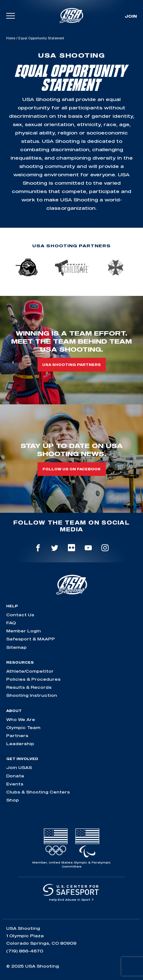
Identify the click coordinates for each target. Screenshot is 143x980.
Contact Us (20, 615)
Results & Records (29, 687)
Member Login (24, 631)
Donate (15, 776)
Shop (13, 800)
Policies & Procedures (33, 679)
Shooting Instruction (32, 695)
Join (131, 16)
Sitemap (16, 647)
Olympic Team (23, 727)
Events (15, 784)
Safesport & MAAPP (31, 639)
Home (11, 38)
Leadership (20, 744)
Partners (17, 736)
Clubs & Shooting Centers (38, 792)
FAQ (11, 623)
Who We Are (21, 719)
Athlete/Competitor (30, 671)
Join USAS (19, 767)
